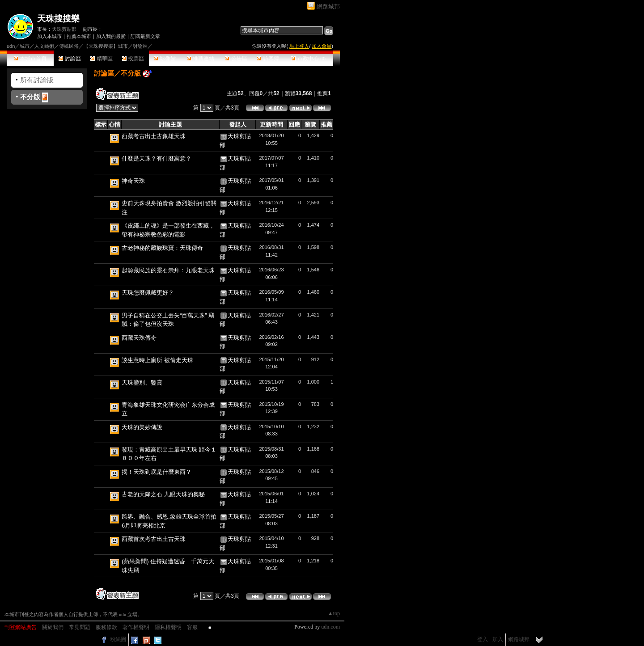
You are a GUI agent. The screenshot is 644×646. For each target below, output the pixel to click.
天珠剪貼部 (64, 29)
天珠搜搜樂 (58, 19)
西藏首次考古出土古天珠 (154, 539)
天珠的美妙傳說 (142, 427)
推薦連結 (201, 59)
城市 (25, 46)
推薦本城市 (79, 36)
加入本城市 (49, 36)
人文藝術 (44, 46)
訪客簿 (268, 59)
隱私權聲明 (168, 627)
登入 (483, 639)
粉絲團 (118, 639)
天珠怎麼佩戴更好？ (148, 293)
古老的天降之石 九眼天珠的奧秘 (163, 494)
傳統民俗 (69, 46)
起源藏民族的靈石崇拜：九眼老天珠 (168, 270)
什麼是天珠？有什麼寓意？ (157, 158)
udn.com (330, 627)
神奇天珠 (133, 181)
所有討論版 (37, 80)
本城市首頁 (30, 59)
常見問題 (80, 627)
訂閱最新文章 (145, 36)
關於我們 (53, 627)
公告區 (236, 59)
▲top (334, 613)
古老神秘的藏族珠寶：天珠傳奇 (162, 248)
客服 (192, 627)
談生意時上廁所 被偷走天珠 (157, 360)
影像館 (165, 59)
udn (11, 46)
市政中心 (308, 59)
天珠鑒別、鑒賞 (142, 382)
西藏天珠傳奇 (139, 338)
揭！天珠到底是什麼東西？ (157, 472)
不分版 (30, 97)
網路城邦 (328, 6)
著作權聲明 (136, 627)
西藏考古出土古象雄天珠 (154, 136)
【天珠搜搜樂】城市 (106, 46)
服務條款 (106, 627)
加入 (498, 639)
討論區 (70, 59)
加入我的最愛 (111, 36)
